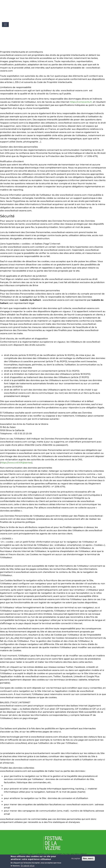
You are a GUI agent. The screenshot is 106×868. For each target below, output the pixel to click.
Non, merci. (88, 860)
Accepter (76, 860)
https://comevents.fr (81, 102)
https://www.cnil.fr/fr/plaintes (16, 463)
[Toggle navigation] (5, 25)
